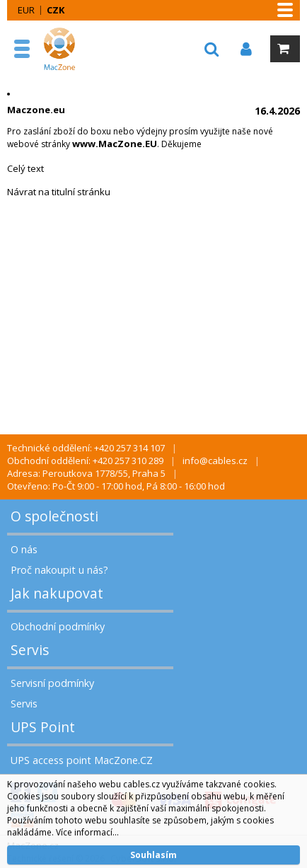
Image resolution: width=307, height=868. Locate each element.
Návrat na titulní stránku (59, 192)
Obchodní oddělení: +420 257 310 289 (85, 461)
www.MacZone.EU (115, 144)
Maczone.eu (36, 110)
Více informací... (87, 832)
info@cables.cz (215, 461)
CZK (56, 10)
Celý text (25, 168)
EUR (26, 10)
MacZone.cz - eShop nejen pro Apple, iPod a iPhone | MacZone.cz (74, 49)
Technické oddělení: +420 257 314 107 (86, 448)
